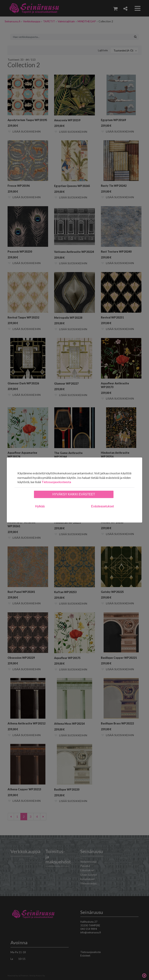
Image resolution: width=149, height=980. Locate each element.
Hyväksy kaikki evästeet (74, 494)
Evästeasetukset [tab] (103, 506)
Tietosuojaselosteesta (56, 482)
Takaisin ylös (144, 975)
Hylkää (40, 506)
